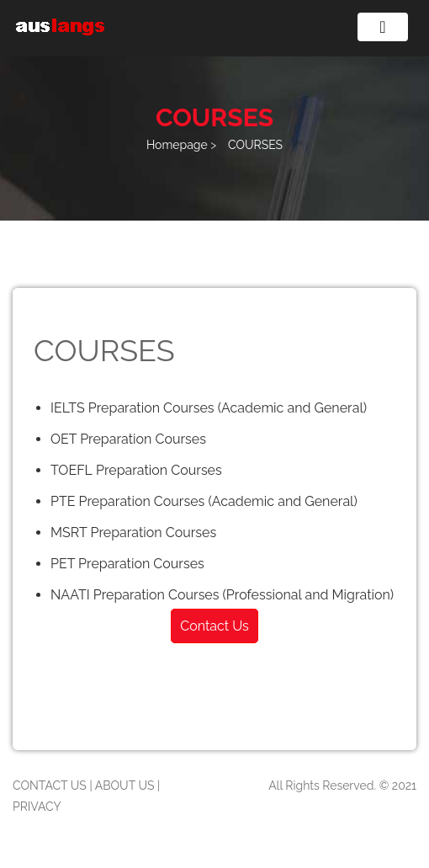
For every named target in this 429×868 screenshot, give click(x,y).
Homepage (178, 145)
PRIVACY (37, 807)
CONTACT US (50, 785)
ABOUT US (125, 785)
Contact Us (214, 626)
